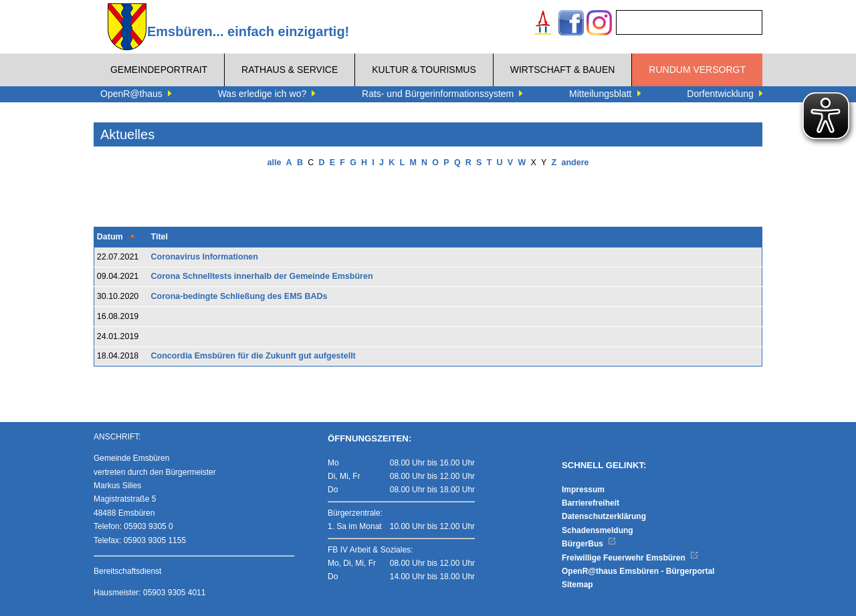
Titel (159, 237)
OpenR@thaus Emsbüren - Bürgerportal (638, 571)
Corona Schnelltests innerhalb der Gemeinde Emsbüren (262, 276)
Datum (110, 237)
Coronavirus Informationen (205, 257)
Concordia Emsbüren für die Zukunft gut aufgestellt (253, 356)
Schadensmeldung (598, 530)
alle (275, 163)
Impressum (583, 490)
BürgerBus (589, 544)
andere (575, 163)
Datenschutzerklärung (604, 516)
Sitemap (577, 585)
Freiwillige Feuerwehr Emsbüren (630, 558)
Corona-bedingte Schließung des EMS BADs (239, 296)
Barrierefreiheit (591, 503)
